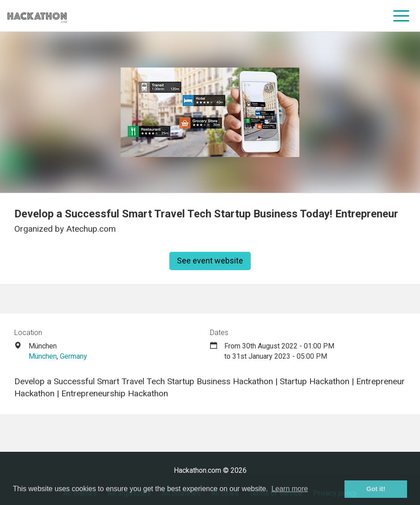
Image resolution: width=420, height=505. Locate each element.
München (43, 356)
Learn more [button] (290, 489)
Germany (73, 356)
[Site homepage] (37, 16)
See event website (210, 261)
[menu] (401, 16)
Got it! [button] (376, 489)
